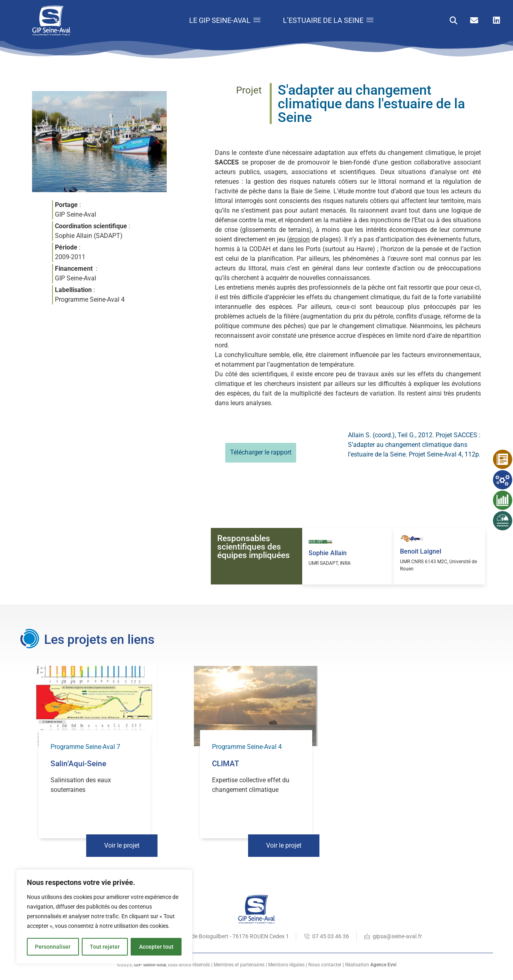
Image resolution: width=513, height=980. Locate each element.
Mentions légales (286, 965)
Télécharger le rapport (261, 452)
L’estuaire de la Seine (327, 20)
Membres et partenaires (239, 965)
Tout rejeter (105, 947)
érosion (299, 239)
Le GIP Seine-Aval (222, 20)
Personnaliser (53, 947)
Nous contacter (325, 965)
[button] (453, 21)
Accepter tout (156, 947)
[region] (104, 917)
